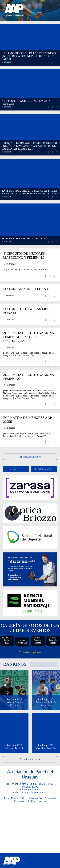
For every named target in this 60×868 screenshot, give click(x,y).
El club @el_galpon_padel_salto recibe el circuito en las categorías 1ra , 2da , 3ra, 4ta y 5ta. (29, 354)
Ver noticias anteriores (30, 457)
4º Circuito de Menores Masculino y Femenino (24, 256)
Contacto (42, 801)
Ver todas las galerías (30, 652)
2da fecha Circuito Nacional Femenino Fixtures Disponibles (30, 337)
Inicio (7, 798)
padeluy (11, 469)
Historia (15, 798)
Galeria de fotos (36, 798)
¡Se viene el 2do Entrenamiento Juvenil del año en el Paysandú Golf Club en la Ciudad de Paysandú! (27, 435)
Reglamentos (20, 801)
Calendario (50, 798)
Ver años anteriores (30, 759)
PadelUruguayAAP (43, 469)
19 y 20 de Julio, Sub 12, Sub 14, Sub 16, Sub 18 (25, 270)
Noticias (24, 798)
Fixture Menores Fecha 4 (26, 289)
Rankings (32, 801)
